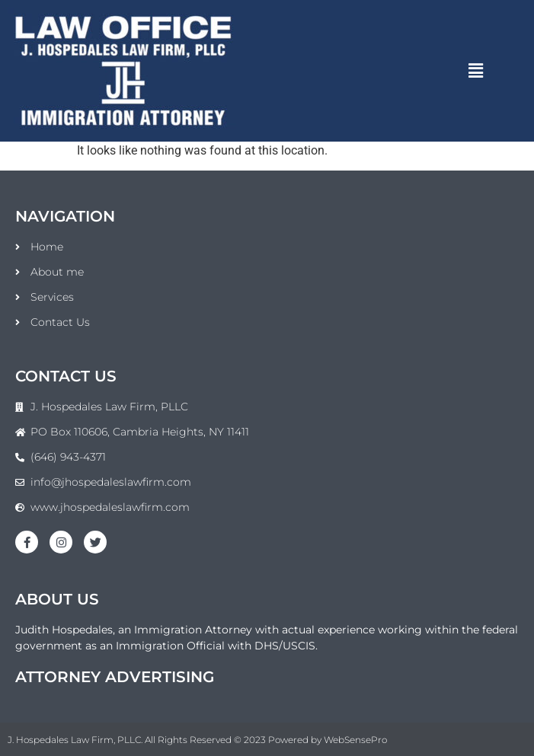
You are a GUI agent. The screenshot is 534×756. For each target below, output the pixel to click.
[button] (476, 71)
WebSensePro (355, 740)
